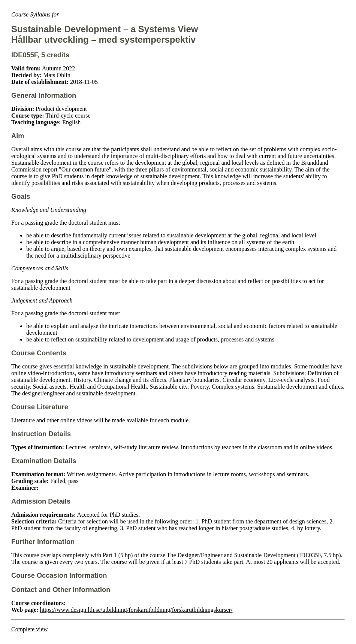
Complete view (29, 629)
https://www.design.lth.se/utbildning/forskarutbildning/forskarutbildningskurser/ (136, 610)
